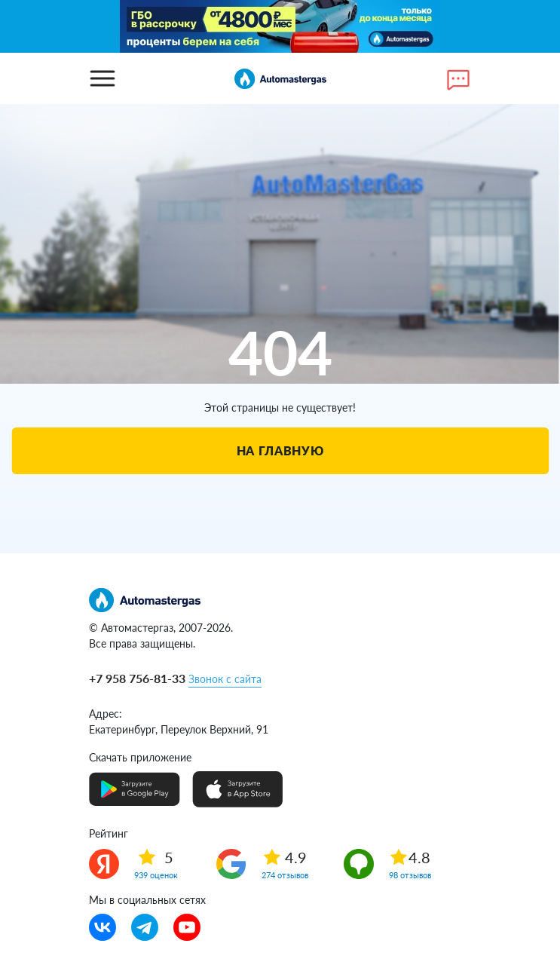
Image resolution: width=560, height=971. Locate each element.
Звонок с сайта (225, 679)
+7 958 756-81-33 (137, 678)
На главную (280, 450)
